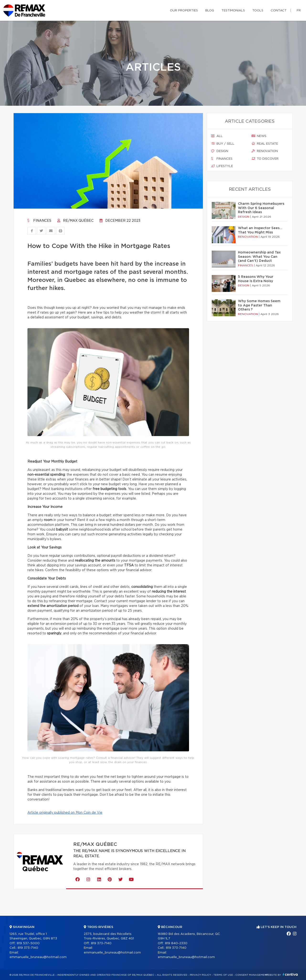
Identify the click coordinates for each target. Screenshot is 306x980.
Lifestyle (222, 166)
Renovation (265, 151)
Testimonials (233, 11)
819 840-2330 (176, 943)
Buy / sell (223, 144)
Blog (210, 11)
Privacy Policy (200, 975)
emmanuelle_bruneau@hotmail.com (38, 957)
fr (299, 11)
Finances (39, 221)
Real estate (265, 144)
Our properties (184, 11)
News (259, 136)
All (217, 136)
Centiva (290, 974)
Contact (279, 11)
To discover (265, 159)
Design (220, 151)
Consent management (252, 975)
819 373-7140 (28, 948)
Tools (258, 11)
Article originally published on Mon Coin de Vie (65, 813)
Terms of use (223, 975)
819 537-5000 (28, 943)
